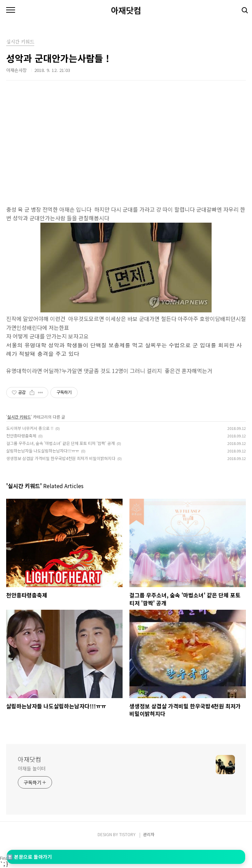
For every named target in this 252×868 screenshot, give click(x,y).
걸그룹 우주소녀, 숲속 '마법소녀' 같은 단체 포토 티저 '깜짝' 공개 (60, 443)
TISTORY (127, 834)
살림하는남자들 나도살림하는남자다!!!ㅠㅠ (43, 451)
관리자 (149, 834)
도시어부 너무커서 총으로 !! (30, 428)
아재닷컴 (126, 10)
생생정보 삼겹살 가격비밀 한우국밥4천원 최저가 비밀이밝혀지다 (61, 458)
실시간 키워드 (19, 417)
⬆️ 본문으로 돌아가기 (29, 857)
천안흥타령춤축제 (21, 436)
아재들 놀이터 (32, 768)
